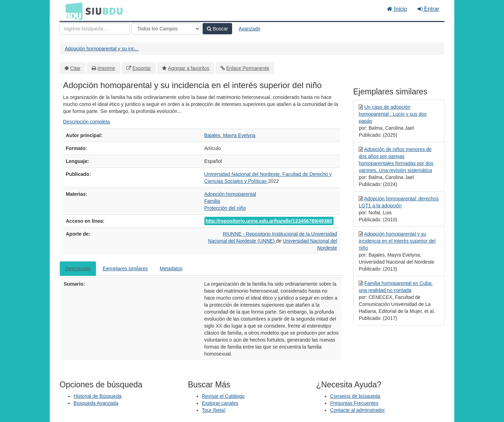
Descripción (78, 269)
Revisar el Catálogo (223, 396)
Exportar (142, 68)
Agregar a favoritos (189, 68)
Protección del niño (225, 208)
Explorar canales (220, 403)
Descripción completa (86, 122)
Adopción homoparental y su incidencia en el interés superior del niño (397, 241)
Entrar (428, 9)
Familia (212, 201)
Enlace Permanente (248, 68)
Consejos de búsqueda (355, 396)
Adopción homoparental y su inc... (102, 49)
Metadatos (171, 269)
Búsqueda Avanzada (96, 403)
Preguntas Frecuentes (354, 403)
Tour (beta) (214, 410)
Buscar (217, 29)
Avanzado (250, 29)
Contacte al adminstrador (357, 410)
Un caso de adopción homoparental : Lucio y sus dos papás (393, 114)
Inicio (397, 9)
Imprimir (106, 68)
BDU (72, 11)
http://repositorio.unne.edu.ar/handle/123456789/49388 (269, 221)
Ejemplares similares (125, 269)
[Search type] (166, 29)
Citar (76, 68)
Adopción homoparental (230, 194)
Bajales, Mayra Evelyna (230, 135)
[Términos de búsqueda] (95, 29)
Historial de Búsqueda (97, 396)
